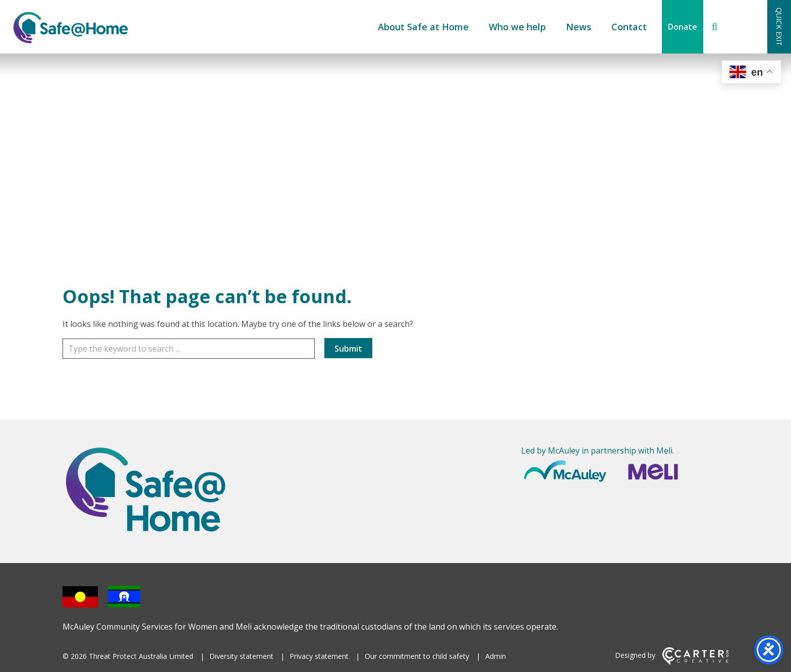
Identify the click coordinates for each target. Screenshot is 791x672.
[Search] (715, 27)
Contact (629, 27)
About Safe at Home (423, 27)
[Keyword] (189, 349)
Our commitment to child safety (417, 656)
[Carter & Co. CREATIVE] (695, 662)
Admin (496, 656)
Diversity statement (241, 656)
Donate (683, 27)
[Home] (166, 491)
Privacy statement (319, 656)
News (579, 27)
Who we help (517, 27)
